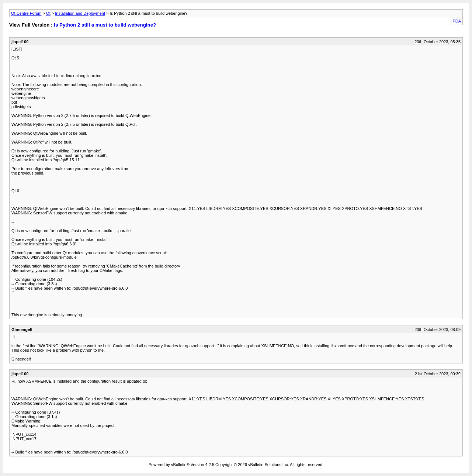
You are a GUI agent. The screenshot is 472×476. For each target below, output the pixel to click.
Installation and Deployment (80, 13)
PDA (457, 21)
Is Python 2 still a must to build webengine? (105, 25)
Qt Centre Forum (26, 13)
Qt (48, 13)
